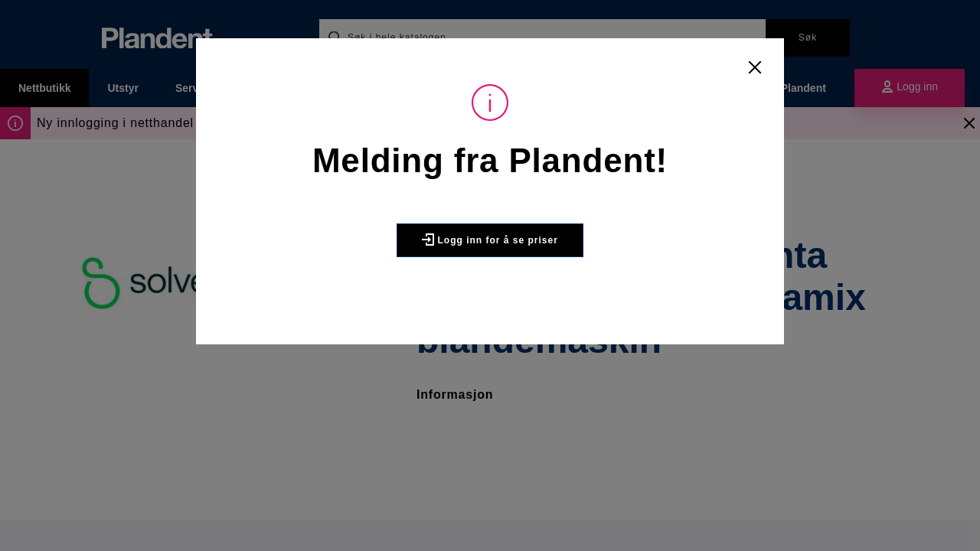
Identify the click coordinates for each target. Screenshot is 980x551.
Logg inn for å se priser (490, 240)
